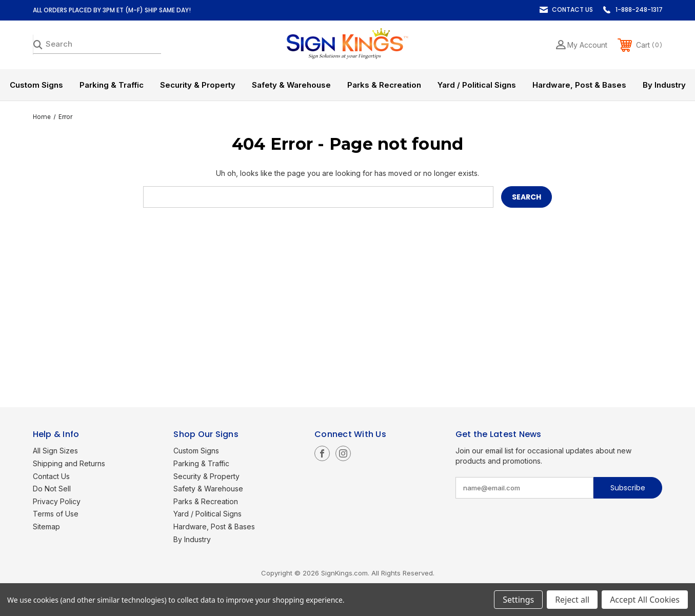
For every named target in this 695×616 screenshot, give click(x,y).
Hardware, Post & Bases (579, 85)
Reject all (572, 600)
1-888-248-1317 (639, 9)
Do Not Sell (52, 489)
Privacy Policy (57, 501)
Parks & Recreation (384, 85)
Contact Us (572, 9)
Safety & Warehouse (291, 85)
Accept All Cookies (645, 600)
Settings (518, 600)
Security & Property (198, 85)
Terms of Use (56, 514)
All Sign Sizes (55, 451)
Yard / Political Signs (477, 85)
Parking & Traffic (112, 85)
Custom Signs (36, 85)
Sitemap (46, 526)
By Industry (664, 85)
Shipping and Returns (69, 463)
